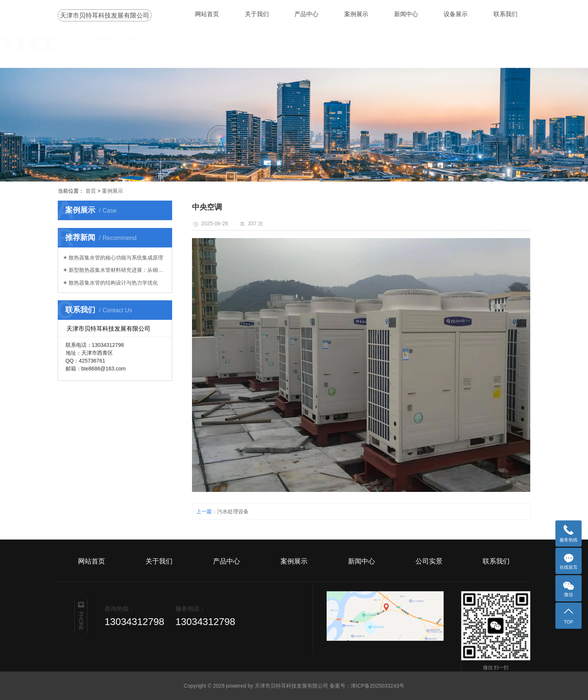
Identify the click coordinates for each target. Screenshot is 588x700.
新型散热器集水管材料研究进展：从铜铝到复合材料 (118, 270)
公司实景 (429, 561)
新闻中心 (406, 14)
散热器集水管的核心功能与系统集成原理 (116, 258)
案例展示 (356, 14)
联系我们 (505, 14)
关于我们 (257, 14)
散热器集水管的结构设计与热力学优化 (113, 283)
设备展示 (456, 14)
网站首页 (207, 14)
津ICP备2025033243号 (377, 686)
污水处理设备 (233, 511)
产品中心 (306, 14)
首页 (91, 191)
